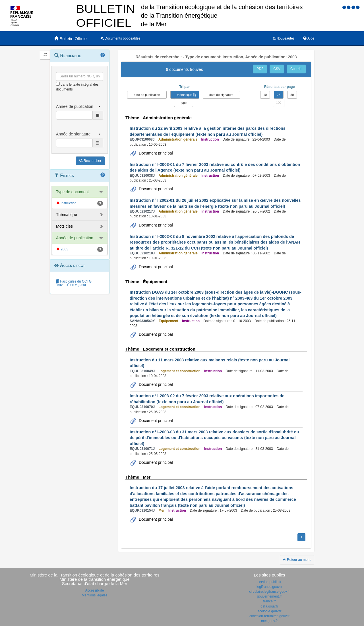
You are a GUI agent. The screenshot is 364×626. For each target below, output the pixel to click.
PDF (260, 69)
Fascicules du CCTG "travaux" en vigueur (74, 283)
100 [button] (278, 103)
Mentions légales (94, 595)
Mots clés (64, 226)
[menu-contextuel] (58, 84)
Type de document (72, 192)
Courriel (296, 69)
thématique (185, 95)
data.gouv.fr (269, 606)
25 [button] (279, 95)
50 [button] (292, 95)
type (184, 103)
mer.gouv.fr (269, 621)
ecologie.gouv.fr (270, 611)
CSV (277, 69)
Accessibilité (94, 590)
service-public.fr (269, 582)
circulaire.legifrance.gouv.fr (269, 592)
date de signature (221, 95)
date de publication (147, 95)
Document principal (155, 153)
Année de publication (75, 238)
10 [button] (265, 95)
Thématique (67, 215)
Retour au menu (297, 560)
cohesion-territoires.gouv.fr (269, 616)
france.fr (269, 601)
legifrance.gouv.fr (269, 587)
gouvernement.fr (269, 596)
